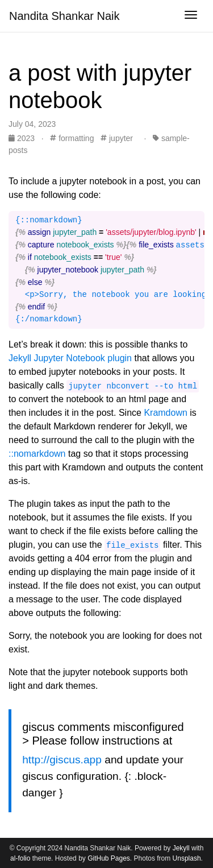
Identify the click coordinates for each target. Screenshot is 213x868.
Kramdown (165, 413)
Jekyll (181, 848)
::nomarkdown (37, 454)
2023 (23, 138)
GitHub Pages (109, 858)
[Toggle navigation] (191, 16)
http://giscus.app (62, 760)
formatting (72, 138)
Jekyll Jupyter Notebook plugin (70, 358)
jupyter (117, 138)
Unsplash (187, 858)
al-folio (20, 858)
